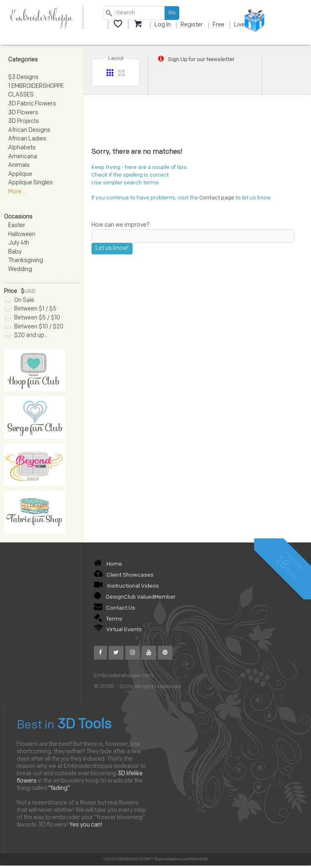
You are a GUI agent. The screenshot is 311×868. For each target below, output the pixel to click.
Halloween (22, 235)
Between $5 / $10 (33, 318)
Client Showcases (124, 575)
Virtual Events (118, 630)
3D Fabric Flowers (32, 104)
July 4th (19, 243)
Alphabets (22, 148)
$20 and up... (26, 336)
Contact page (217, 198)
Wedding (20, 270)
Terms (108, 619)
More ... (17, 192)
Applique (20, 174)
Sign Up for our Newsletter (196, 59)
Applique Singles (30, 183)
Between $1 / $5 (31, 309)
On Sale (20, 301)
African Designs (29, 130)
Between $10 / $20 (34, 327)
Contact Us (115, 608)
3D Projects (24, 121)
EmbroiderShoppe (41, 18)
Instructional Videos (126, 586)
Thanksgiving (26, 261)
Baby (15, 252)
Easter (17, 226)
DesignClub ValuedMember (135, 597)
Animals (19, 165)
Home (108, 564)
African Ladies (27, 139)
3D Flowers (23, 113)
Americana (23, 157)
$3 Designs (23, 78)
